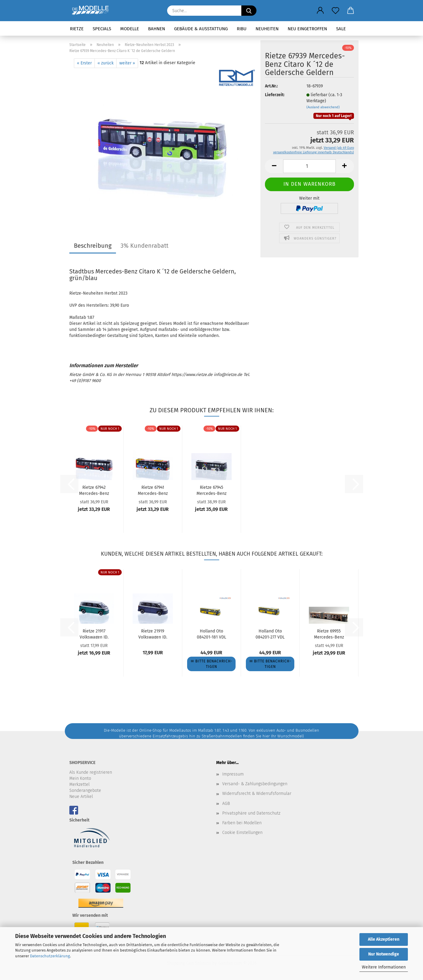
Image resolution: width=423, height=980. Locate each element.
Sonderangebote (85, 791)
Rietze (77, 29)
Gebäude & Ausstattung (201, 29)
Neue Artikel (81, 797)
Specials (102, 29)
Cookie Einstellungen (242, 833)
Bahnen (157, 29)
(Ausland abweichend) (323, 107)
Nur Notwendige (384, 954)
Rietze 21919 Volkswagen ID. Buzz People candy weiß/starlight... (153, 634)
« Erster (84, 63)
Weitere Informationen (384, 967)
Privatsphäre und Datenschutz (251, 813)
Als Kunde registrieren (91, 772)
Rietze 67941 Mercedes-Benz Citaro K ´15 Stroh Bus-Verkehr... (153, 490)
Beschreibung (93, 246)
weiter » (127, 63)
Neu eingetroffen (307, 29)
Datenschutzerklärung (50, 956)
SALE (341, 29)
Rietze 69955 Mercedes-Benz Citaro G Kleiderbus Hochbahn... (329, 634)
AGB (226, 804)
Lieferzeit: (275, 95)
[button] (320, 11)
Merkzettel (79, 784)
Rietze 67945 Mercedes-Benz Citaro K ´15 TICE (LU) (211, 490)
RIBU (242, 29)
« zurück (106, 63)
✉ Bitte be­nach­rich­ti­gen (211, 664)
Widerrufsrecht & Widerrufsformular (257, 794)
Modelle (130, 29)
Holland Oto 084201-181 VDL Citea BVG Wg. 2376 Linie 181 (211, 634)
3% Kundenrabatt (144, 246)
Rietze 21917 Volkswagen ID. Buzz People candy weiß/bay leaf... (94, 634)
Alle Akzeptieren (384, 939)
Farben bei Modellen (242, 823)
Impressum (233, 774)
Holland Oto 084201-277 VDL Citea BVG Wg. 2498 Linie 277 (270, 634)
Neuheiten (267, 29)
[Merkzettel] (335, 11)
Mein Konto (80, 778)
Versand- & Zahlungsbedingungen (255, 784)
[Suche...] (249, 11)
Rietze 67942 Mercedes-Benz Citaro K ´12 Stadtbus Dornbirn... (94, 490)
